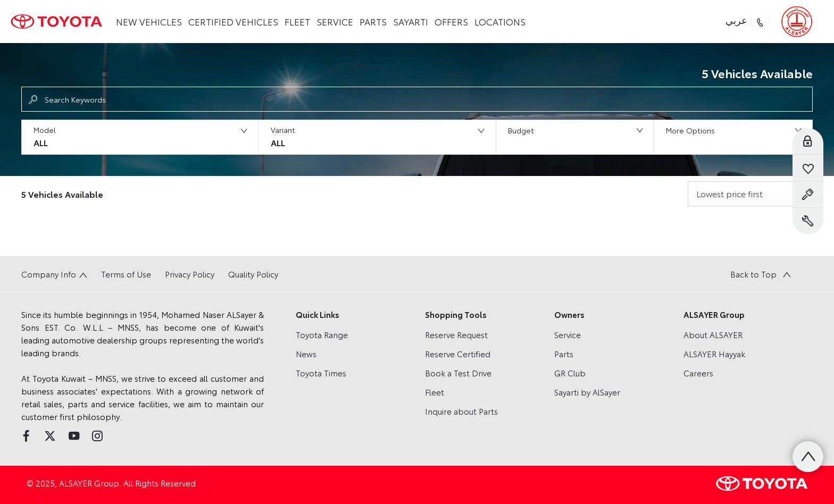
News (306, 354)
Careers (698, 373)
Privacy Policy (190, 274)
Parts (564, 354)
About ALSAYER (713, 334)
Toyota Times (321, 373)
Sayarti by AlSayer (587, 392)
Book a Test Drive (458, 373)
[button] (140, 137)
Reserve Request (456, 334)
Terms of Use (126, 274)
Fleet (435, 392)
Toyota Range (322, 334)
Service (568, 334)
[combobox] (750, 194)
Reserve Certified (458, 354)
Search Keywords (75, 99)
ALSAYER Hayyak (714, 354)
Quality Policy (253, 274)
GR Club (570, 373)
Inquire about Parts (461, 411)
